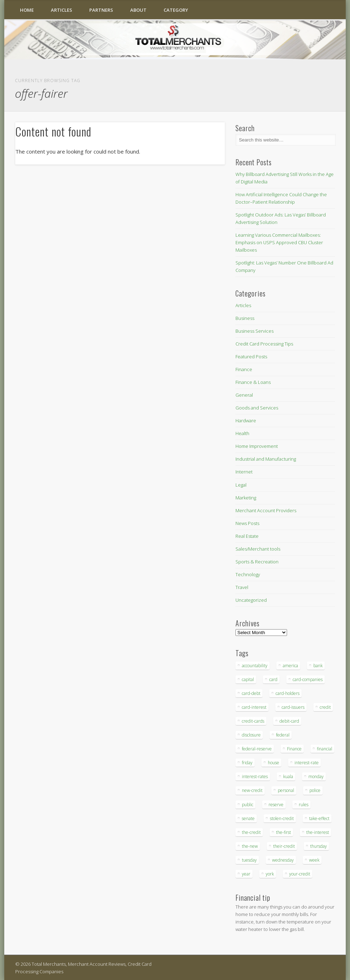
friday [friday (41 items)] (247, 763)
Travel (242, 587)
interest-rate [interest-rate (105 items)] (307, 763)
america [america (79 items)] (290, 666)
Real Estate (247, 536)
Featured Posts (251, 357)
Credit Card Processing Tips (264, 344)
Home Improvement (257, 446)
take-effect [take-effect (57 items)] (319, 818)
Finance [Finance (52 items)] (294, 749)
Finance (244, 369)
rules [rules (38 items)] (304, 805)
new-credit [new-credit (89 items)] (252, 790)
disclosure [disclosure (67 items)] (251, 735)
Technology (248, 574)
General (244, 395)
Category (176, 10)
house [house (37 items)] (274, 763)
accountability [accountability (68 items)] (255, 666)
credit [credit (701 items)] (325, 707)
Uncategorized (251, 600)
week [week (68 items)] (314, 860)
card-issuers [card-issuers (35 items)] (293, 707)
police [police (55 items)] (315, 790)
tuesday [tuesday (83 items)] (249, 860)
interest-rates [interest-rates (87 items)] (255, 776)
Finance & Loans (253, 382)
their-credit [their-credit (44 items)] (284, 846)
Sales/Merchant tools (258, 549)
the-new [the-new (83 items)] (250, 846)
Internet (244, 472)
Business (245, 318)
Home (27, 10)
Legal (241, 485)
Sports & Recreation (257, 562)
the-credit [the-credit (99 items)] (251, 832)
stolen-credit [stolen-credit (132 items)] (282, 818)
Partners (101, 10)
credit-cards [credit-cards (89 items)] (253, 721)
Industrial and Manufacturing (266, 459)
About (138, 10)
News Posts (247, 523)
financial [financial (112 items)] (325, 749)
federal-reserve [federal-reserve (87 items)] (257, 749)
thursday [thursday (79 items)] (319, 846)
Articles (62, 10)
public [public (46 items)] (248, 805)
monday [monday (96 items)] (316, 776)
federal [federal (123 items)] (283, 735)
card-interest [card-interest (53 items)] (254, 707)
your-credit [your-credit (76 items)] (300, 874)
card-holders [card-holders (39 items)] (288, 693)
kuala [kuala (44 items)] (288, 776)
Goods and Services (257, 408)
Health (242, 433)
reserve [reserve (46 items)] (276, 805)
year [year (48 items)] (246, 874)
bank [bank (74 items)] (318, 666)
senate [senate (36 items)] (248, 818)
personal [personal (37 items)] (286, 790)
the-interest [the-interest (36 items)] (318, 832)
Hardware (246, 421)
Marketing (246, 498)
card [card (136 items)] (273, 679)
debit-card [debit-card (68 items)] (289, 721)
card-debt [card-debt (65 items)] (251, 693)
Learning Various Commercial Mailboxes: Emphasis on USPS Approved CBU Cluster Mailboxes (279, 242)
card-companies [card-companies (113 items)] (308, 679)
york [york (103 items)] (270, 874)
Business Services (254, 331)
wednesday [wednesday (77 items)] (283, 860)
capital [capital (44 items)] (248, 679)
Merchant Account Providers (266, 510)
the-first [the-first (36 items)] (283, 832)
